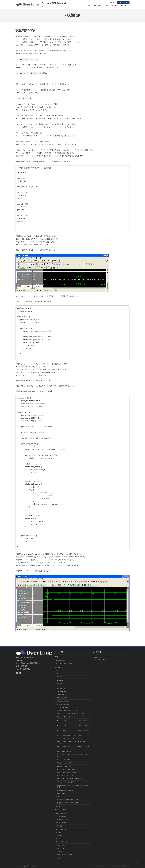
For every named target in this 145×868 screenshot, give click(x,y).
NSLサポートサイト (100, 659)
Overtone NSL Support (54, 3)
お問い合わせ (123, 2)
